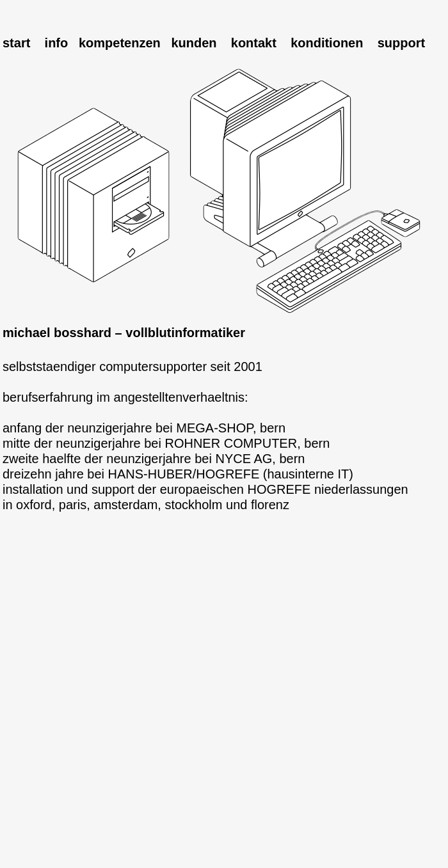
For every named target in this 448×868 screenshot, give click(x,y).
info (57, 43)
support (401, 43)
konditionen (327, 43)
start (16, 43)
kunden (194, 43)
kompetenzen (120, 43)
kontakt (254, 43)
